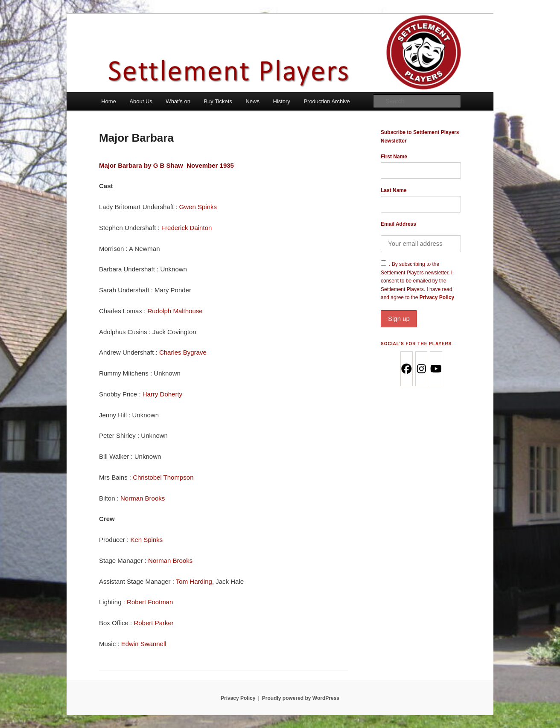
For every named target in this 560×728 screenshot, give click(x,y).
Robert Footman (150, 602)
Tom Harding (194, 581)
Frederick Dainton (187, 228)
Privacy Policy (421, 311)
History (281, 101)
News (252, 101)
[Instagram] (421, 369)
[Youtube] (436, 369)
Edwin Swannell (144, 644)
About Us (141, 101)
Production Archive (327, 101)
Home (109, 101)
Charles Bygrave (183, 352)
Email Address (398, 224)
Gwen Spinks (198, 207)
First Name (394, 157)
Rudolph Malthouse (175, 311)
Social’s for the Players (416, 344)
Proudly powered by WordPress (301, 698)
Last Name (394, 190)
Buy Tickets (218, 101)
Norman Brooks (143, 498)
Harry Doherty (162, 394)
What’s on (178, 101)
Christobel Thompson (163, 477)
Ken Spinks (146, 540)
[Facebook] (406, 369)
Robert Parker (153, 623)
